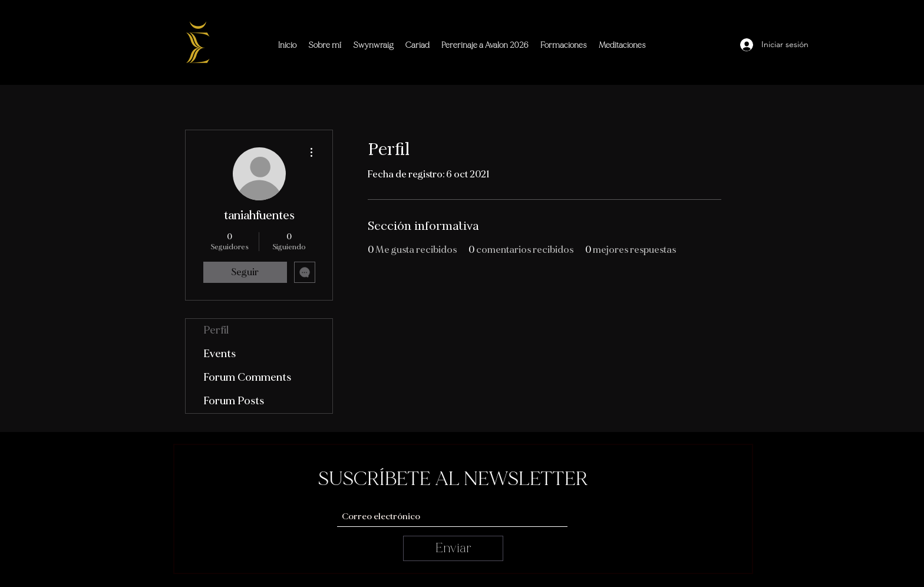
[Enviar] (453, 548)
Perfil (216, 330)
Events (220, 354)
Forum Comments (247, 377)
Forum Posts (234, 401)
